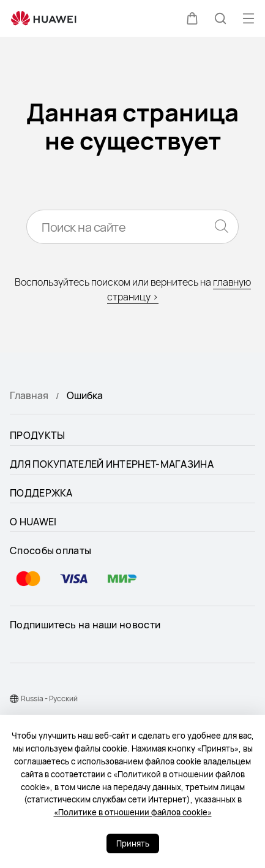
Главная (29, 395)
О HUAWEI (33, 522)
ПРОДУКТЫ (37, 435)
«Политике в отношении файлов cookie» (133, 812)
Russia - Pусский (49, 699)
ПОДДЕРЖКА (41, 493)
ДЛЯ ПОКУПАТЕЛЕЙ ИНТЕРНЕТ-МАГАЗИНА (112, 464)
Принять (133, 843)
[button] (192, 18)
